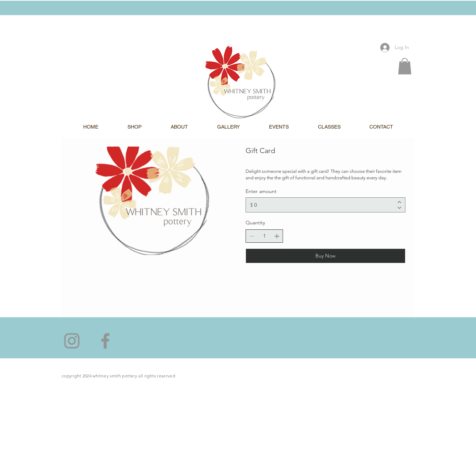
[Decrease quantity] (252, 236)
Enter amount (261, 191)
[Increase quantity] (277, 236)
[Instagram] (72, 341)
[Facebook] (105, 341)
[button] (405, 66)
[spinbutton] (264, 236)
